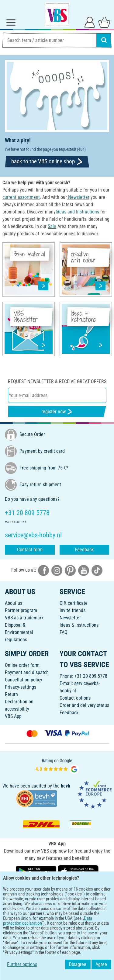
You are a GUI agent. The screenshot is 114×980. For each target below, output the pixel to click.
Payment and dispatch (27, 672)
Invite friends (73, 610)
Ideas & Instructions (79, 625)
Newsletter (70, 618)
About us (14, 603)
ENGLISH (57, 891)
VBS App (13, 716)
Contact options (75, 698)
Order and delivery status (84, 705)
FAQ (64, 632)
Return (11, 694)
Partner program (21, 610)
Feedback (84, 550)
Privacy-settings (21, 687)
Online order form (22, 665)
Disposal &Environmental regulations (19, 632)
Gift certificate (74, 603)
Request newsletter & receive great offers (57, 381)
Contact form (30, 550)
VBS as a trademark (24, 618)
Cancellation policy (24, 680)
